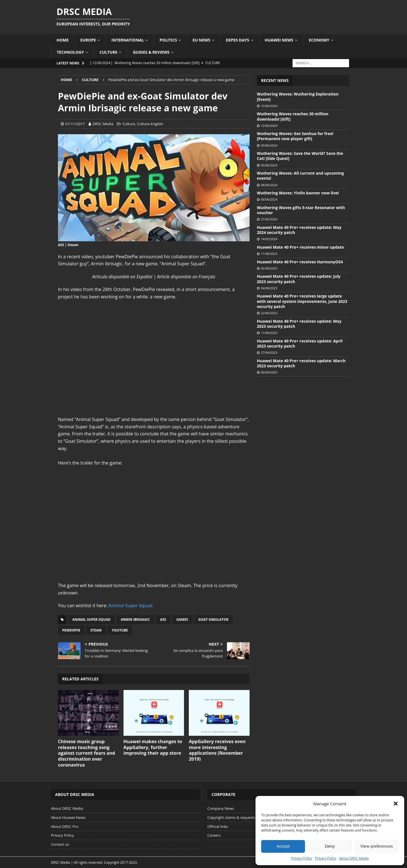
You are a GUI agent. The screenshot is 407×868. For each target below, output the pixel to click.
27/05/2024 (269, 219)
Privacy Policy (302, 858)
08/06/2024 (269, 185)
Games (182, 619)
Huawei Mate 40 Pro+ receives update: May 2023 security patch (299, 324)
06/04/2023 (269, 372)
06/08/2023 (269, 268)
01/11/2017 (75, 124)
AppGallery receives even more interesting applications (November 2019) (217, 750)
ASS (163, 619)
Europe (88, 40)
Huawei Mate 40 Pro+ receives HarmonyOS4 (300, 262)
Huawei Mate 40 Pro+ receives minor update (300, 247)
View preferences (377, 846)
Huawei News (279, 40)
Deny (330, 846)
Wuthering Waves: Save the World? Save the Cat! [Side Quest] (300, 156)
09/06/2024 (269, 145)
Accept (283, 846)
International (128, 40)
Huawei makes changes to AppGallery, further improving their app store (153, 747)
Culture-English (150, 124)
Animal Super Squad (131, 606)
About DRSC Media (354, 858)
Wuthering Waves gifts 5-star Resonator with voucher (301, 210)
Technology (70, 52)
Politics (168, 40)
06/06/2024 (269, 199)
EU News (201, 40)
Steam (96, 630)
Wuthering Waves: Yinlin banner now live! (298, 193)
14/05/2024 (269, 239)
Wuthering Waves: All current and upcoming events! (300, 176)
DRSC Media (103, 124)
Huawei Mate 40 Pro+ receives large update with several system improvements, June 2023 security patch (302, 301)
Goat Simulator (214, 619)
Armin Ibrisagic (135, 619)
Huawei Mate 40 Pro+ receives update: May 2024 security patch (299, 230)
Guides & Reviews (151, 52)
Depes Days (238, 40)
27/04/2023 (269, 352)
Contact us (60, 844)
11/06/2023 (269, 333)
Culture (108, 52)
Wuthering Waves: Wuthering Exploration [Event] (298, 96)
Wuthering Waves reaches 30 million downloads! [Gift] (293, 116)
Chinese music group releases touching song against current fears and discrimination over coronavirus (86, 753)
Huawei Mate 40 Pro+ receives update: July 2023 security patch (299, 279)
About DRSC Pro (65, 826)
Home (63, 40)
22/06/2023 (269, 313)
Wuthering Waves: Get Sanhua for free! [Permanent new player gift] (295, 136)
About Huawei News (68, 817)
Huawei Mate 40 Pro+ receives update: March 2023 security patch (301, 363)
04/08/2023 (269, 288)
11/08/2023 (269, 254)
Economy (319, 40)
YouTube (120, 630)
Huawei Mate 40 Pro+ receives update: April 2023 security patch (300, 343)
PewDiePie (71, 630)
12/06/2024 (269, 106)
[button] (396, 804)
